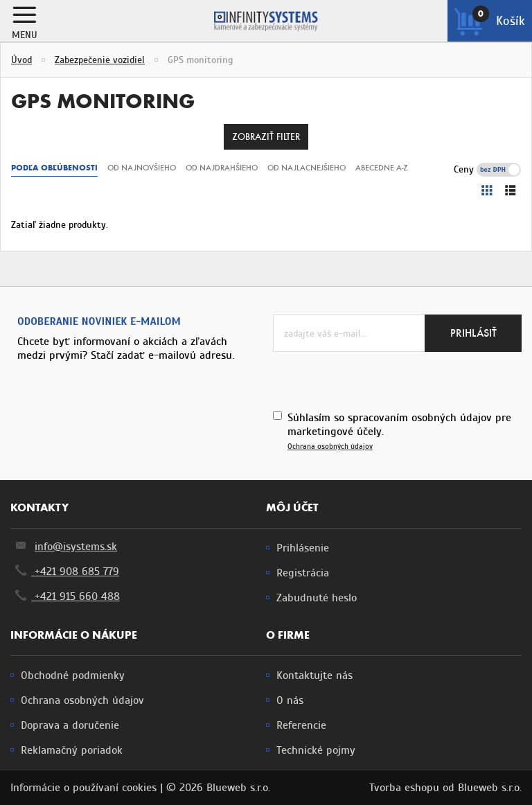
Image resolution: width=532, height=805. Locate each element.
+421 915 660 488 (65, 596)
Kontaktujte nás (314, 675)
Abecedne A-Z (382, 168)
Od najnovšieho (142, 168)
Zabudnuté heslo (317, 598)
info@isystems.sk (76, 547)
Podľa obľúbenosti (54, 168)
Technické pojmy (316, 750)
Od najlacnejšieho (307, 168)
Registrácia (303, 573)
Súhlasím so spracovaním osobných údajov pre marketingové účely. (399, 431)
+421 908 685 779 (65, 572)
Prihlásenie (303, 548)
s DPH (508, 169)
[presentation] (378, 379)
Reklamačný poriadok (72, 750)
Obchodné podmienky (73, 675)
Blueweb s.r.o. (490, 788)
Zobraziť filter (266, 137)
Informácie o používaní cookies (83, 788)
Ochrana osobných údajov (330, 446)
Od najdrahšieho (222, 168)
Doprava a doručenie (70, 725)
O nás (290, 700)
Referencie (301, 725)
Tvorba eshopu (404, 788)
